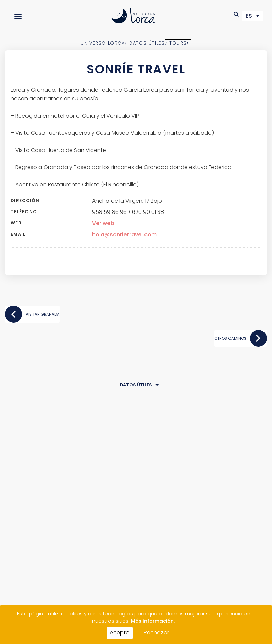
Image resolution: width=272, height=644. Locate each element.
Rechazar (156, 633)
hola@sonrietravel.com (124, 234)
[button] (236, 14)
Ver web (103, 223)
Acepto (120, 633)
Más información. (153, 621)
